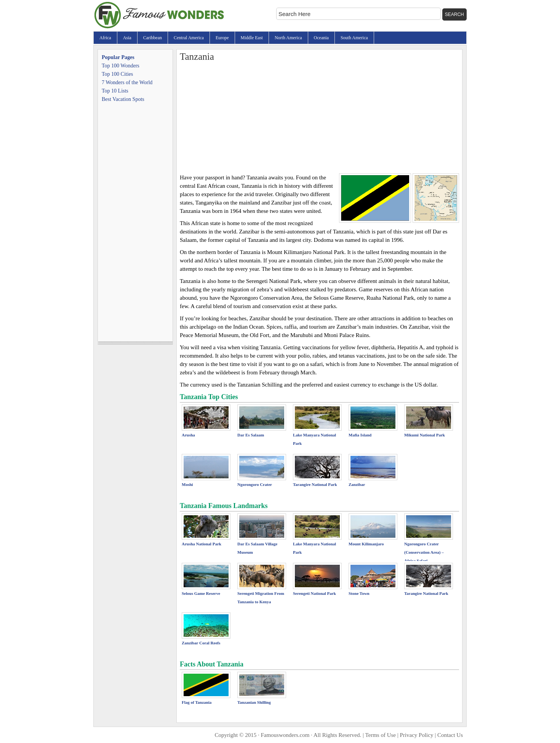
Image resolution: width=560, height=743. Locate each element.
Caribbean (153, 38)
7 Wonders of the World (127, 82)
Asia (127, 38)
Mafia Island (360, 435)
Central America (189, 38)
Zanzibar (357, 484)
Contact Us (450, 735)
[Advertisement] (319, 116)
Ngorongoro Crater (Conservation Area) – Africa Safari (424, 552)
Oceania (321, 38)
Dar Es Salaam (251, 435)
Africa (105, 38)
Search (454, 14)
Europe (222, 38)
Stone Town (359, 593)
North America (288, 38)
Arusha (188, 435)
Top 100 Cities (117, 74)
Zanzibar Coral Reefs (201, 643)
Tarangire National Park (315, 484)
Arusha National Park (202, 544)
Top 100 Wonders (121, 66)
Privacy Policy (417, 735)
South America (354, 38)
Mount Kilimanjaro (366, 544)
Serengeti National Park (314, 593)
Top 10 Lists (115, 91)
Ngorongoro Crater (255, 484)
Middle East (252, 38)
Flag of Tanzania (197, 702)
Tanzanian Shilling (254, 702)
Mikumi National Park (425, 435)
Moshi (187, 484)
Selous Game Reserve (201, 593)
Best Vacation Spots (123, 99)
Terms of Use (380, 735)
